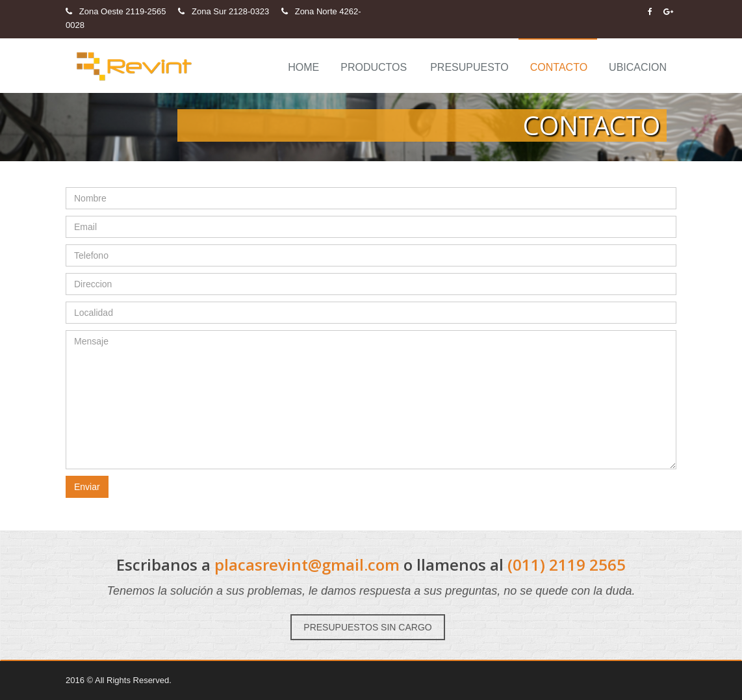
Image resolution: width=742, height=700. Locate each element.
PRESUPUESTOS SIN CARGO (367, 627)
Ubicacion (638, 67)
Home (303, 67)
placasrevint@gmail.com (307, 564)
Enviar (87, 487)
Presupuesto (469, 67)
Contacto (559, 67)
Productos (374, 67)
